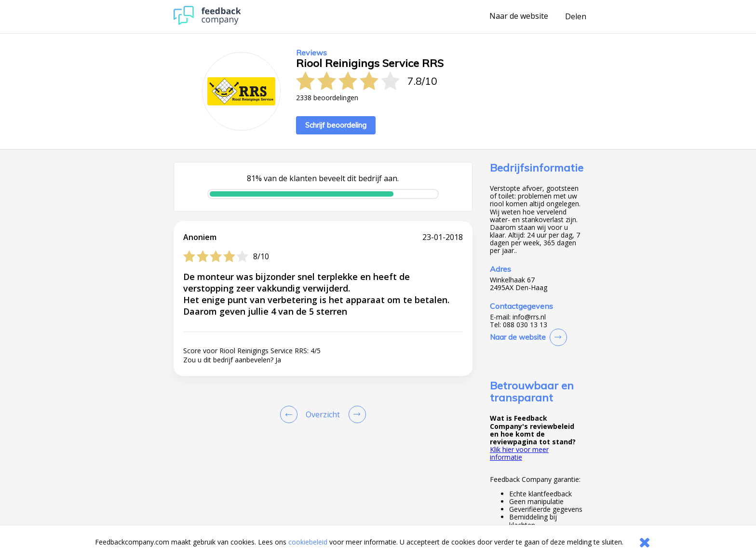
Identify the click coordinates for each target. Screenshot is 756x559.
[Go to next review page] (355, 414)
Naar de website (519, 16)
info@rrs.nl (529, 317)
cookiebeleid (308, 542)
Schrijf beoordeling (336, 125)
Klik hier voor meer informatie (519, 453)
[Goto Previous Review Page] (291, 414)
